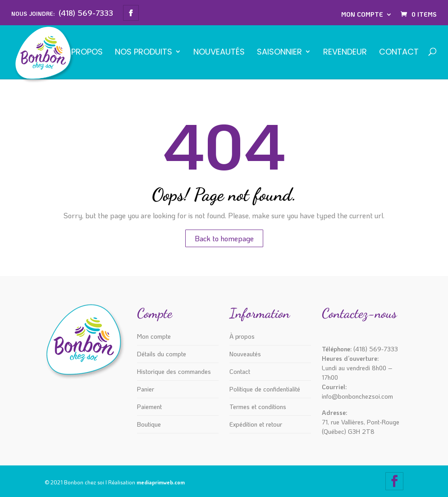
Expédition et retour (256, 424)
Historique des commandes (174, 371)
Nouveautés (219, 53)
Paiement (149, 407)
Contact (399, 53)
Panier (146, 389)
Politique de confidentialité (265, 389)
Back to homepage (224, 238)
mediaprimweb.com (161, 482)
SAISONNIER (279, 53)
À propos (83, 53)
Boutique (149, 424)
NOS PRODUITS (144, 53)
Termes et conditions (258, 407)
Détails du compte (162, 354)
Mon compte (362, 14)
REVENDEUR (345, 53)
